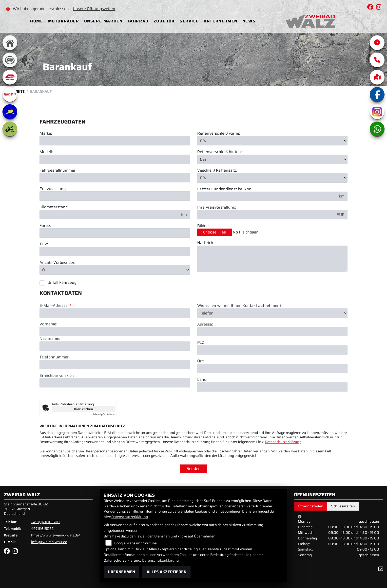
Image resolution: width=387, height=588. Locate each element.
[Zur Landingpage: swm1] (10, 94)
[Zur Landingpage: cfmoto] (10, 60)
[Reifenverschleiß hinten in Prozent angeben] (272, 159)
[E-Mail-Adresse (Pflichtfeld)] (115, 336)
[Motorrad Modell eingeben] (115, 159)
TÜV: (44, 244)
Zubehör (164, 21)
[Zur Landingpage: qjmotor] (10, 77)
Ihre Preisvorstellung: (217, 207)
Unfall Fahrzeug (62, 282)
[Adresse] (272, 355)
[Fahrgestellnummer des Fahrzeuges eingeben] (115, 178)
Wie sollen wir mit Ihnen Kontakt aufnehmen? (239, 329)
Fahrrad (138, 21)
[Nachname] (115, 369)
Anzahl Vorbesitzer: (57, 263)
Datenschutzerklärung (283, 442)
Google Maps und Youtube (135, 543)
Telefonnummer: (55, 380)
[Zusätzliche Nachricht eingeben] (272, 259)
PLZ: (201, 366)
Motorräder (64, 21)
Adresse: (205, 347)
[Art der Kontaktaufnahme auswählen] (272, 336)
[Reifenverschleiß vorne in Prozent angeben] (272, 141)
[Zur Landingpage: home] (10, 43)
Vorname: (48, 347)
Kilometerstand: (54, 207)
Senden (194, 469)
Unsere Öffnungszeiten (94, 9)
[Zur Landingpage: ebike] (10, 129)
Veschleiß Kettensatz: (217, 171)
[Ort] (272, 392)
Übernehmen (121, 572)
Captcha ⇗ (104, 414)
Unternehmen (221, 21)
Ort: (201, 384)
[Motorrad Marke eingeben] (115, 141)
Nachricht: (206, 243)
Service (189, 21)
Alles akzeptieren (166, 572)
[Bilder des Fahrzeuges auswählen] (272, 232)
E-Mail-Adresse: (55, 329)
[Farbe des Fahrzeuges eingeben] (115, 233)
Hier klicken (83, 409)
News (249, 21)
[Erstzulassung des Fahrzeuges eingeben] (115, 196)
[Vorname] (115, 355)
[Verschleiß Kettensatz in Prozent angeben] (272, 178)
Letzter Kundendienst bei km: (224, 189)
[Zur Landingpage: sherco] (10, 112)
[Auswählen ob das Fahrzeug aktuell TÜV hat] (115, 251)
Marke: (46, 134)
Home (37, 21)
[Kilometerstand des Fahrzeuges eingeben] (109, 214)
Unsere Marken (103, 21)
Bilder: (203, 226)
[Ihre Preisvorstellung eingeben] (266, 215)
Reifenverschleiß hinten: (220, 152)
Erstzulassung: (53, 189)
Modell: (46, 152)
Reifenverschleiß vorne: (219, 134)
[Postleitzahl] (272, 373)
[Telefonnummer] (115, 388)
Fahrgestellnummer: (58, 170)
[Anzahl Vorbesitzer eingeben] (115, 270)
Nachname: (50, 362)
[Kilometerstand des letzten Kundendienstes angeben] (267, 196)
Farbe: (45, 226)
